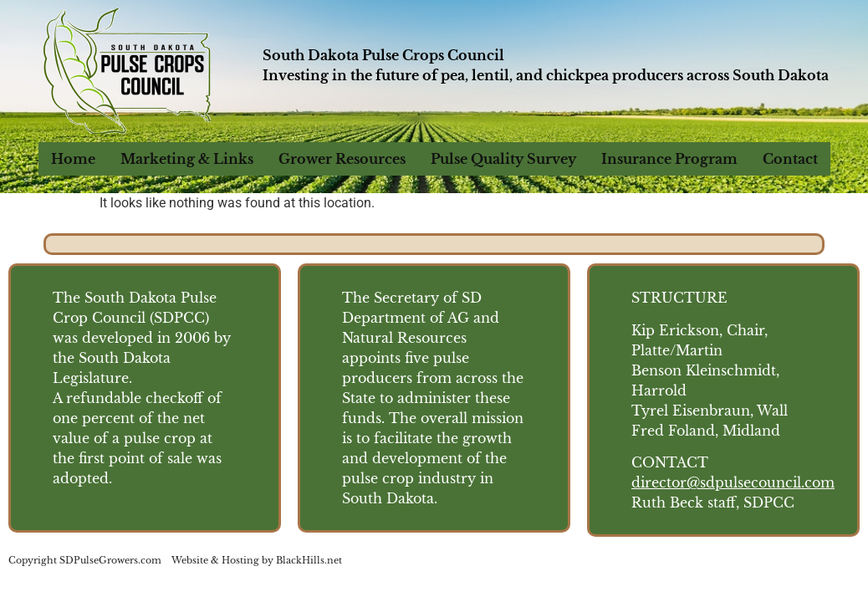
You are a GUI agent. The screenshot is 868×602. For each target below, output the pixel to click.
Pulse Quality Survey (503, 159)
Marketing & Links (187, 159)
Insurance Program (669, 159)
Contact (790, 159)
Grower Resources (342, 159)
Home (73, 159)
